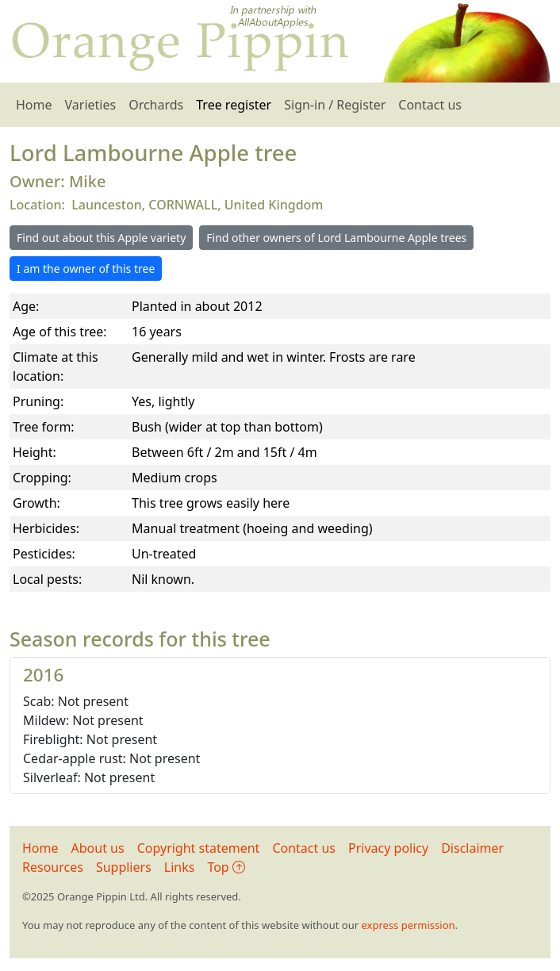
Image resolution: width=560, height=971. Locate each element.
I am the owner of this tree (86, 269)
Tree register (234, 105)
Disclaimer (472, 848)
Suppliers (124, 867)
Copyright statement (199, 848)
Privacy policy (388, 848)
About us (98, 848)
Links (180, 867)
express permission (408, 925)
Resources (53, 867)
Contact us (430, 105)
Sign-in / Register (335, 105)
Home (34, 105)
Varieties (91, 105)
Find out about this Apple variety (101, 238)
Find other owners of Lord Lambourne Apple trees (336, 238)
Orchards (156, 105)
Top (226, 867)
